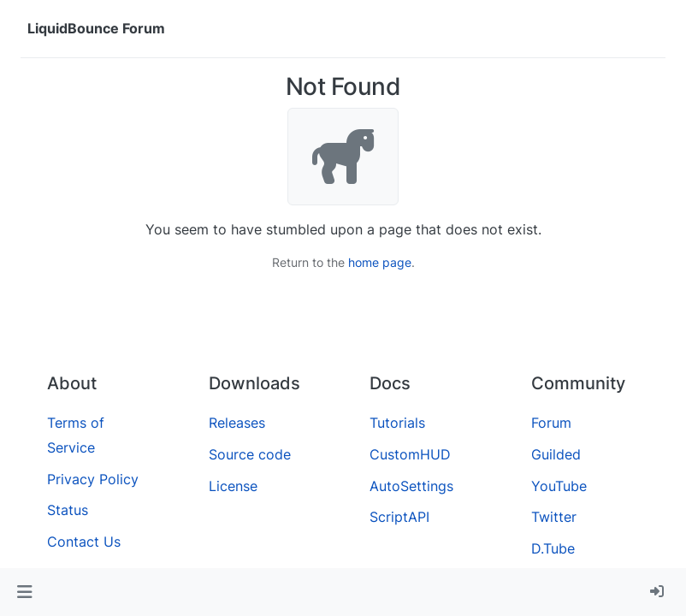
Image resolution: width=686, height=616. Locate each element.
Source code (250, 454)
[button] (24, 592)
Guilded (556, 454)
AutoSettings (411, 486)
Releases (237, 423)
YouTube (559, 486)
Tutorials (397, 423)
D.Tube (553, 548)
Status (68, 510)
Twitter (554, 517)
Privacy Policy (93, 479)
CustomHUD (410, 454)
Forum (551, 423)
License (233, 486)
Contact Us (84, 542)
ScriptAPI (399, 517)
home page (380, 262)
